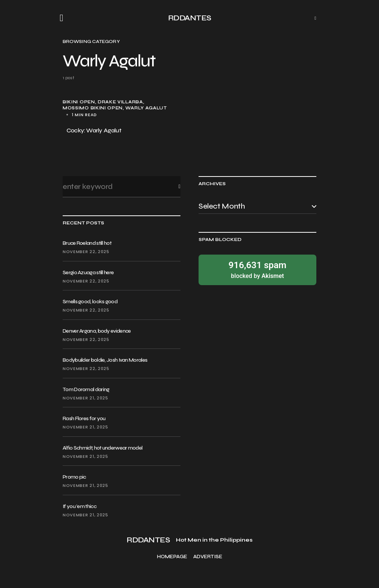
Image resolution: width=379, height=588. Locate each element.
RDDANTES (190, 18)
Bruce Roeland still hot (87, 243)
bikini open (79, 102)
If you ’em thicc (79, 506)
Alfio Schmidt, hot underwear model (102, 448)
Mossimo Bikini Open (93, 108)
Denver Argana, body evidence (97, 331)
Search (173, 187)
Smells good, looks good (90, 302)
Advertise (208, 557)
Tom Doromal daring (86, 389)
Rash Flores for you (84, 418)
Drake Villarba (120, 102)
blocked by (257, 269)
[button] (64, 18)
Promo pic (74, 477)
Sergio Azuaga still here (88, 273)
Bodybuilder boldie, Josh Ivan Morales (105, 360)
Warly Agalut (146, 108)
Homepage (172, 557)
